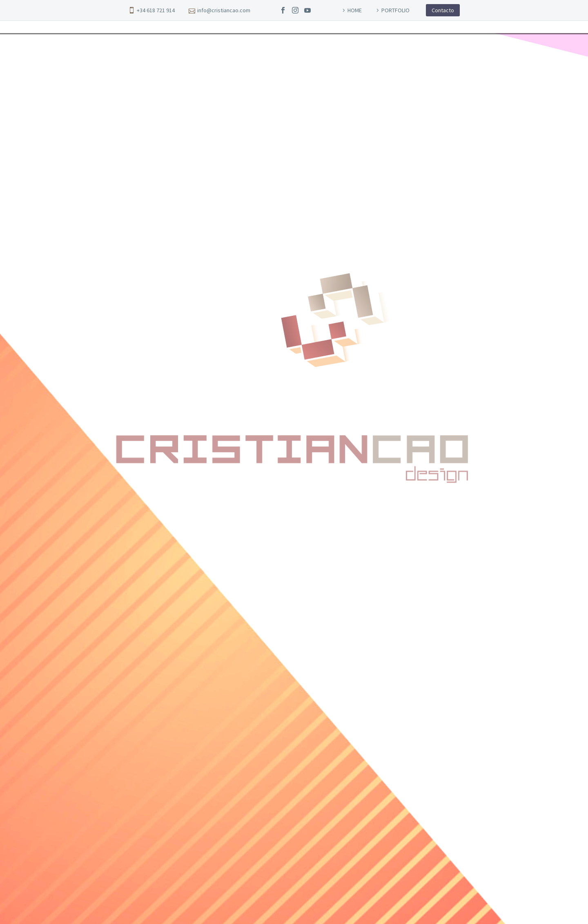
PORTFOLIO (395, 10)
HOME (355, 10)
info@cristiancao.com (224, 10)
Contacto (443, 10)
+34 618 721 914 (156, 10)
